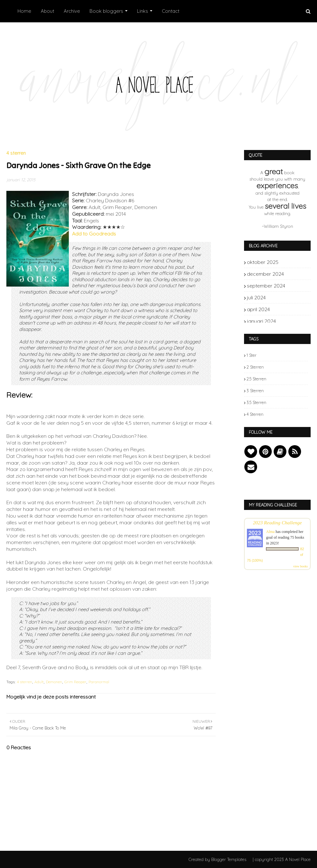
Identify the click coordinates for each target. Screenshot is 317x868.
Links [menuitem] (143, 11)
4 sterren (25, 682)
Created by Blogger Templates (217, 859)
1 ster (252, 355)
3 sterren (255, 391)
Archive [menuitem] (72, 11)
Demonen (54, 682)
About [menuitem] (47, 11)
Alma (270, 532)
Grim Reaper (75, 682)
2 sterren (255, 367)
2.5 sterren (256, 379)
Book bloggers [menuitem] (106, 11)
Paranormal (99, 682)
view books (300, 566)
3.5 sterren (256, 402)
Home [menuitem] (24, 11)
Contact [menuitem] (171, 11)
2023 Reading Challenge (277, 523)
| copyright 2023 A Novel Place (282, 859)
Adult (39, 682)
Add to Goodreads (94, 234)
